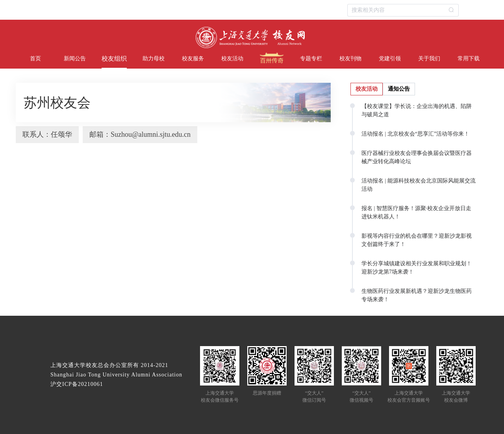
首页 (35, 59)
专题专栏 (311, 59)
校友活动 (232, 59)
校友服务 (193, 59)
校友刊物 (350, 59)
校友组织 (114, 59)
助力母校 (154, 59)
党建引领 (390, 59)
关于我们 (429, 59)
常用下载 (469, 59)
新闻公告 (75, 59)
